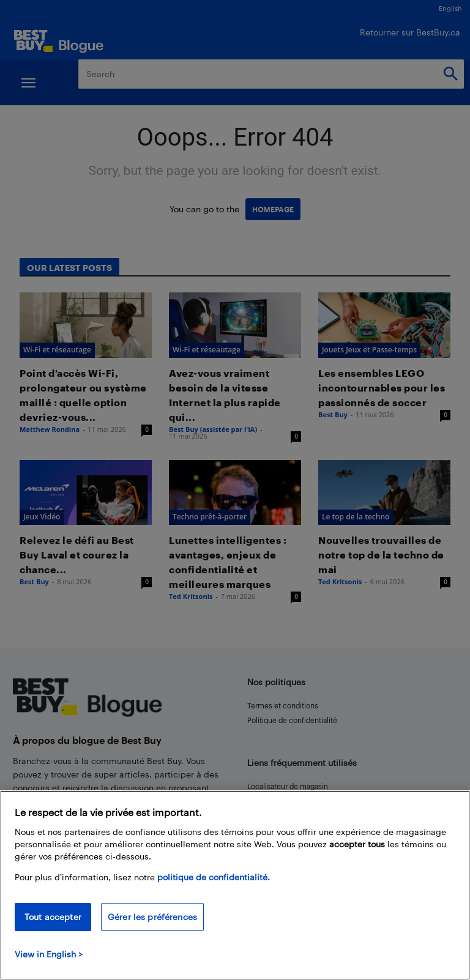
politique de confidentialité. (214, 877)
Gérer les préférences (152, 917)
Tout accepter (53, 917)
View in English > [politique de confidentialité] (49, 954)
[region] (235, 885)
